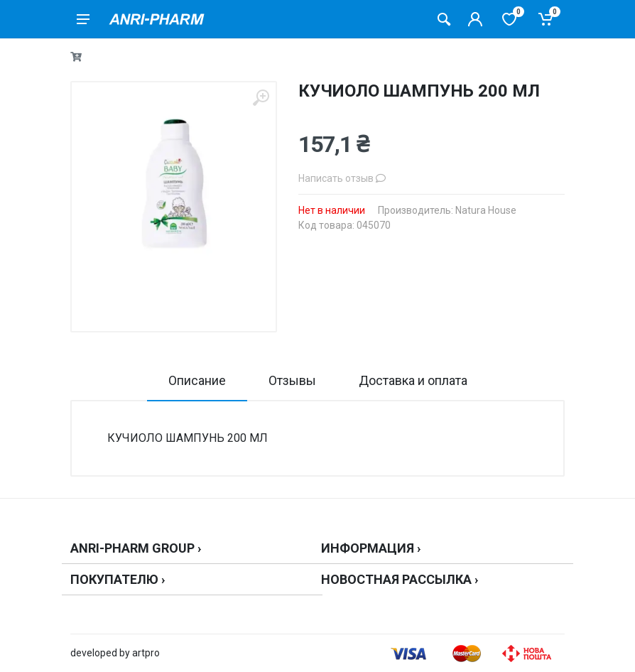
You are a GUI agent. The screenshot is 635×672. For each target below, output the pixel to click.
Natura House (486, 210)
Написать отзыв (342, 178)
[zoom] (261, 98)
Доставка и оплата (413, 380)
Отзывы (292, 380)
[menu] (83, 19)
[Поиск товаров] (444, 19)
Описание (197, 380)
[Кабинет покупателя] (475, 19)
